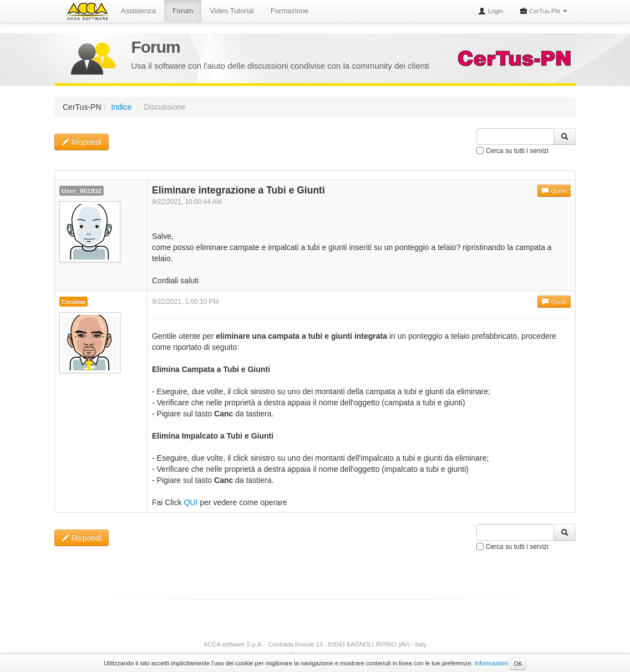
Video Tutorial (232, 11)
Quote (554, 191)
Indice (121, 107)
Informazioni (491, 663)
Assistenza (138, 11)
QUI (191, 502)
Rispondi (82, 142)
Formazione (290, 11)
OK (518, 664)
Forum (183, 11)
